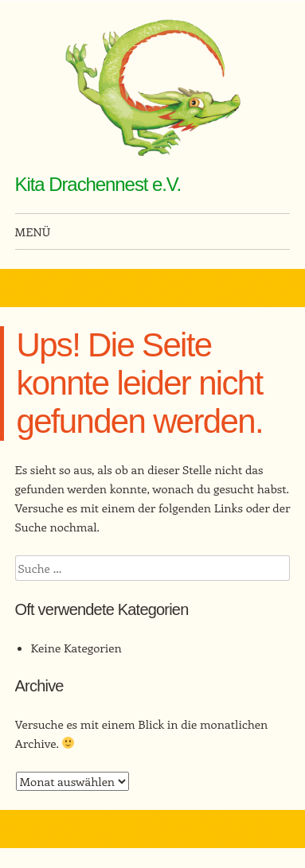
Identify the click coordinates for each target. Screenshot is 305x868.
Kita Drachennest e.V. (98, 184)
